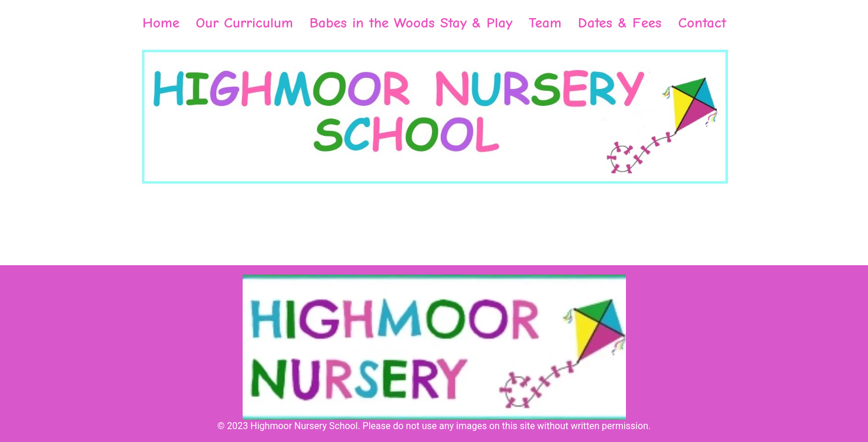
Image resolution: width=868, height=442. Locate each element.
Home (161, 23)
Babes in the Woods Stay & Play (411, 23)
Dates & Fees (620, 23)
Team (545, 23)
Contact (702, 23)
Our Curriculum (244, 23)
